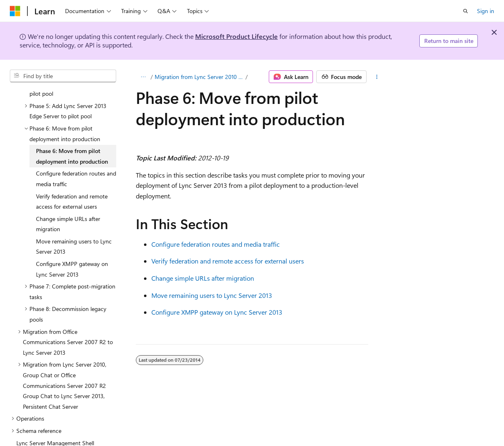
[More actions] (377, 77)
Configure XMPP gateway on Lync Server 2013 (217, 312)
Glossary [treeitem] (27, 433)
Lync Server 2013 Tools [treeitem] (45, 421)
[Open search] (466, 11)
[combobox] (63, 76)
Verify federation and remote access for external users (228, 261)
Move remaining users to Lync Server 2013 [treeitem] (74, 213)
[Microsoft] (15, 11)
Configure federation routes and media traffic (216, 244)
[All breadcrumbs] (143, 77)
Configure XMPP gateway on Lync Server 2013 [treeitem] (72, 235)
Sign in (486, 11)
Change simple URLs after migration (203, 278)
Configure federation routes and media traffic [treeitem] (76, 145)
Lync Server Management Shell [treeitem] (55, 409)
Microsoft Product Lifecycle (236, 36)
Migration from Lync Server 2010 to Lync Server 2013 (199, 77)
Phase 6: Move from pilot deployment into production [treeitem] (72, 122)
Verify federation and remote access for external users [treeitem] (72, 168)
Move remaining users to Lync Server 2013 (212, 295)
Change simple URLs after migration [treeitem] (68, 190)
